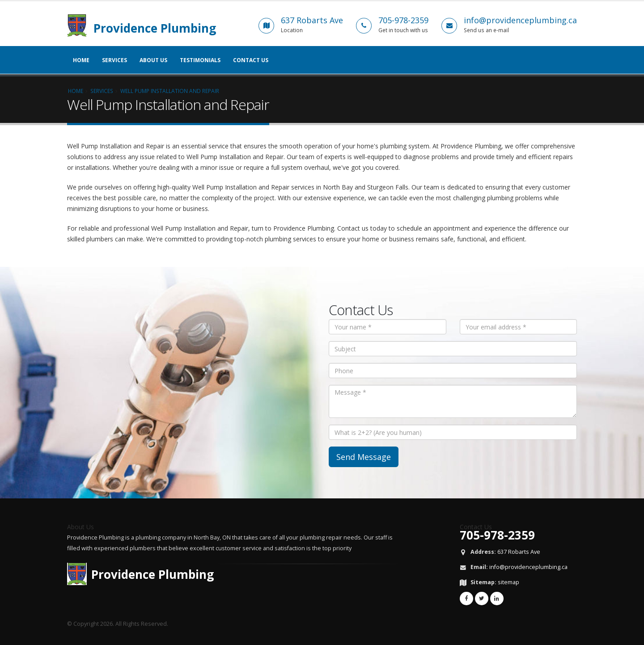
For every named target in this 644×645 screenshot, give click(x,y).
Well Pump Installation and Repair (170, 91)
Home (81, 60)
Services (114, 60)
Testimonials (200, 60)
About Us (153, 60)
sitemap (508, 582)
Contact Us (251, 60)
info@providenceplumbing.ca (528, 567)
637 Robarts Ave (519, 552)
